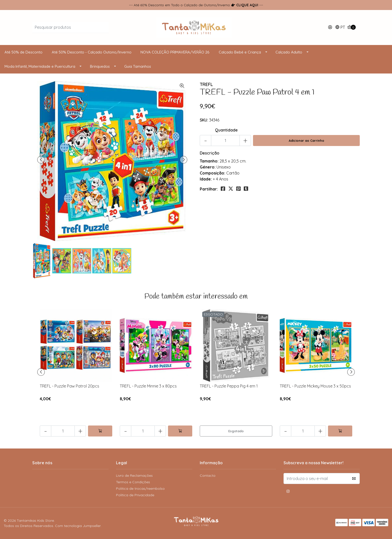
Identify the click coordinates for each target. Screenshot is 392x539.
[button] (340, 28)
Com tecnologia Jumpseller (78, 526)
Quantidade (226, 130)
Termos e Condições (133, 482)
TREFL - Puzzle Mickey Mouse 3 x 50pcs (315, 386)
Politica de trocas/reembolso (140, 488)
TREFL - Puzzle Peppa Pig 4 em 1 (229, 386)
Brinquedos (100, 66)
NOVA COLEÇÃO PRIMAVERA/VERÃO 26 (175, 52)
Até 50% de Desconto (23, 52)
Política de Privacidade (135, 495)
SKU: (204, 120)
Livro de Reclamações (134, 475)
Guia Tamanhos (138, 66)
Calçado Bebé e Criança (240, 52)
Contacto (208, 475)
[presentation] (41, 160)
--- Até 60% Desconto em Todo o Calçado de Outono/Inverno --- (196, 5)
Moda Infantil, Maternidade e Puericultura (40, 66)
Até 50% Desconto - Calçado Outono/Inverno (92, 52)
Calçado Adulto (289, 52)
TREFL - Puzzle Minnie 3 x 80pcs (148, 386)
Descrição (209, 153)
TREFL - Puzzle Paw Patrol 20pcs (69, 386)
